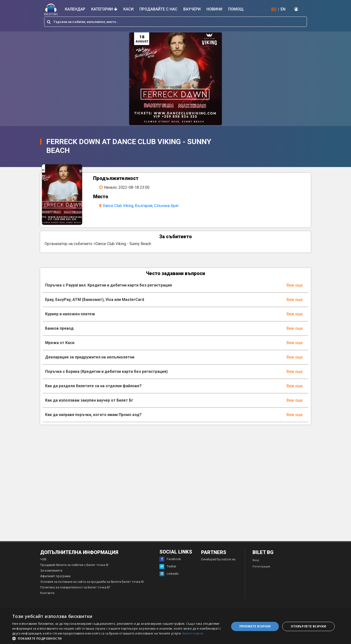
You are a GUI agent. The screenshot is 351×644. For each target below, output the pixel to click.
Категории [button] (104, 9)
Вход (256, 566)
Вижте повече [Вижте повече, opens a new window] (193, 633)
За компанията (51, 576)
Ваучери (192, 9)
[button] (118, 638)
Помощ (236, 9)
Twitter (168, 572)
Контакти (47, 598)
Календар (75, 9)
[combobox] (175, 22)
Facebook (170, 565)
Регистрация (261, 572)
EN (283, 9)
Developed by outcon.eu (218, 565)
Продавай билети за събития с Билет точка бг (74, 570)
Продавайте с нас (158, 9)
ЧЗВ (43, 565)
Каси (128, 9)
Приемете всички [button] (255, 626)
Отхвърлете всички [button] (309, 626)
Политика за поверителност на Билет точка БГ (75, 593)
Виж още (295, 291)
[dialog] (175, 626)
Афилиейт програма (55, 581)
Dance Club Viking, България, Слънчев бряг (144, 206)
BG (274, 9)
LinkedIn (169, 579)
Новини (214, 9)
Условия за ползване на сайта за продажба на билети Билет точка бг (92, 587)
